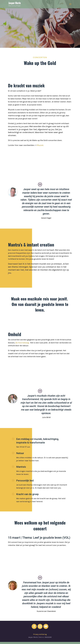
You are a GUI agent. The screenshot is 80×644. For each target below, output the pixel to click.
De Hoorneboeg (22, 343)
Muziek (40, 145)
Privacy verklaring (40, 634)
